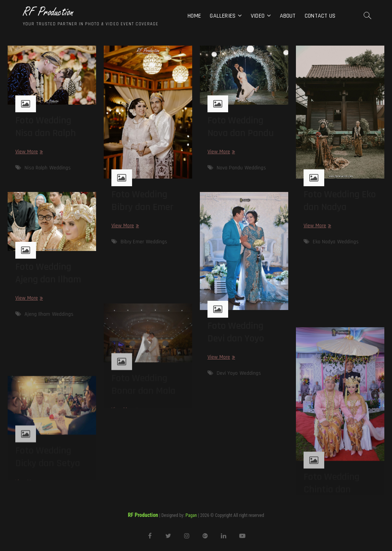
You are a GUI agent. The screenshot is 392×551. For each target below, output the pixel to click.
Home (194, 16)
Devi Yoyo (227, 373)
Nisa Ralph (36, 168)
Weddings (60, 168)
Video (258, 16)
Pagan (191, 515)
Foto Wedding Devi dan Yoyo (236, 332)
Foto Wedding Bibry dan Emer (142, 201)
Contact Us (320, 16)
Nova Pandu (230, 168)
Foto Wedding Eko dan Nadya (340, 201)
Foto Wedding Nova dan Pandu (241, 127)
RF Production (48, 12)
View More (28, 152)
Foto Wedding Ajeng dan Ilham (48, 273)
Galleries (223, 16)
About (288, 16)
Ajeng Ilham (37, 314)
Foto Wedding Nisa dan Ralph (46, 127)
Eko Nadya (324, 242)
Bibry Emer (132, 242)
